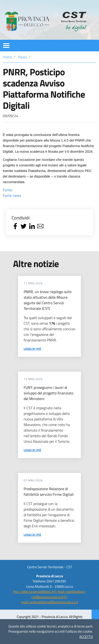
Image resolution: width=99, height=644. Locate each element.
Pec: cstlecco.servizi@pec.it (33, 592)
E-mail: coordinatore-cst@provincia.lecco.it (59, 594)
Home (7, 57)
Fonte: (49, 193)
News (22, 57)
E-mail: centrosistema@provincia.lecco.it (50, 600)
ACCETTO (86, 637)
